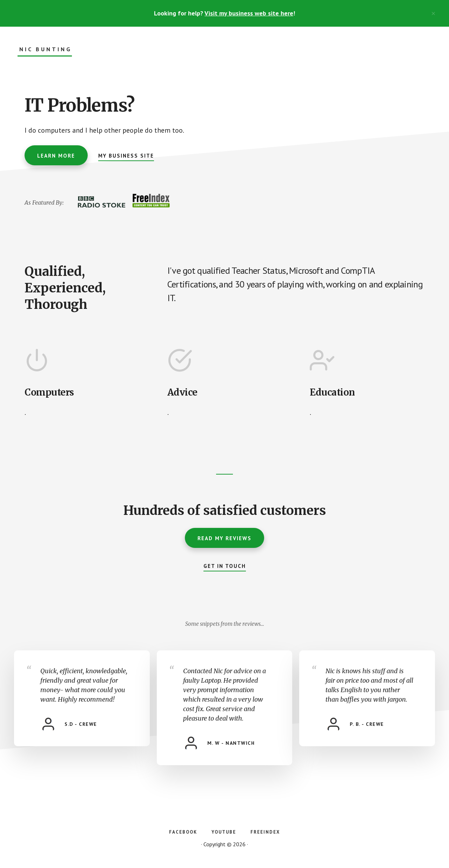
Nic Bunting (46, 49)
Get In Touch (225, 566)
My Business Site (126, 156)
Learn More (56, 156)
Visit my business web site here (249, 13)
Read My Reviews (224, 538)
